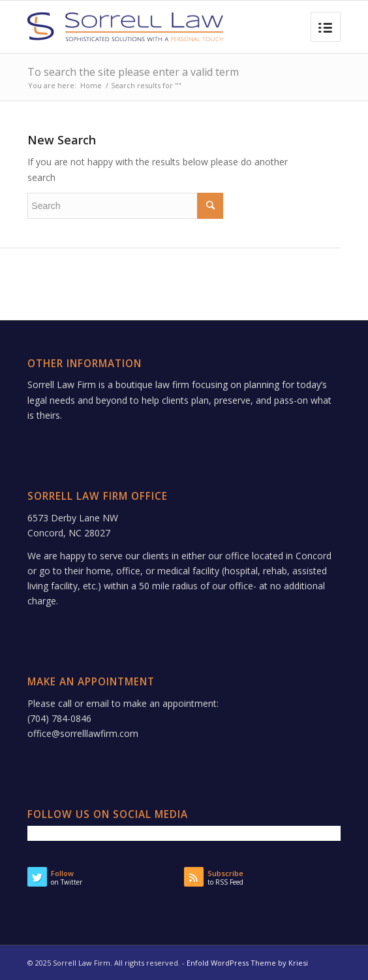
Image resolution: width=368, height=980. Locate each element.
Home (91, 85)
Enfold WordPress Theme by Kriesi (247, 963)
